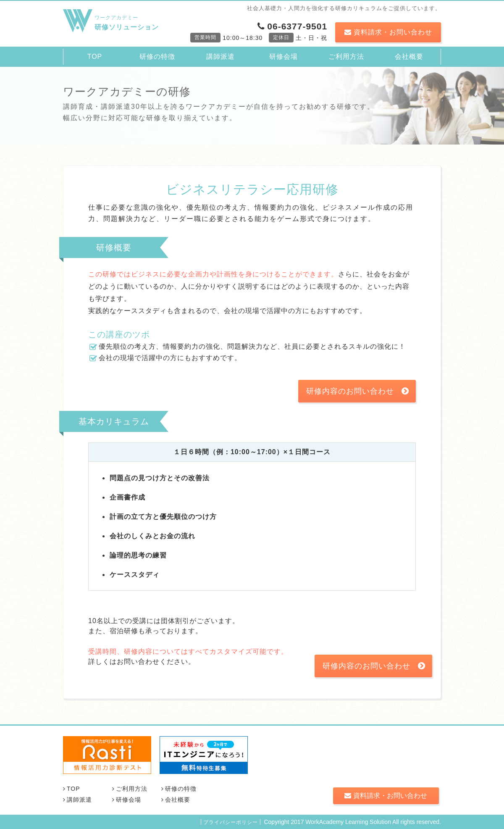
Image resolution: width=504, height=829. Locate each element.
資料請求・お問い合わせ (388, 32)
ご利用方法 (346, 57)
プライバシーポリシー (231, 822)
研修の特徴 (157, 57)
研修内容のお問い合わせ (358, 391)
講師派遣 (220, 57)
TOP (95, 57)
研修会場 (283, 57)
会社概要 (409, 57)
